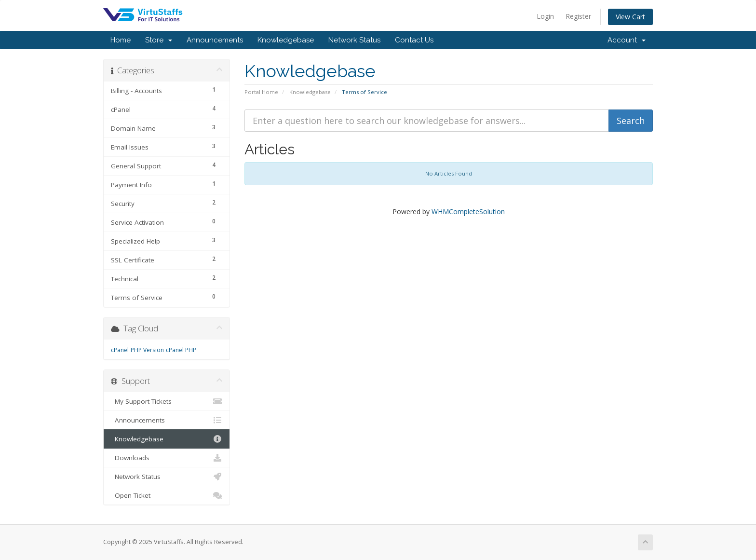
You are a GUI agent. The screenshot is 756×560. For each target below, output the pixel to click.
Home (121, 40)
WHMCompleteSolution (468, 212)
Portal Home (261, 92)
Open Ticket (167, 495)
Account (627, 40)
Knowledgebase (286, 40)
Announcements (215, 40)
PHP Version (147, 350)
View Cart (630, 17)
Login (545, 16)
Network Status (354, 40)
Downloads (167, 458)
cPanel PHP (181, 350)
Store (159, 40)
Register (578, 16)
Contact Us (414, 40)
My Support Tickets (167, 401)
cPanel (120, 350)
